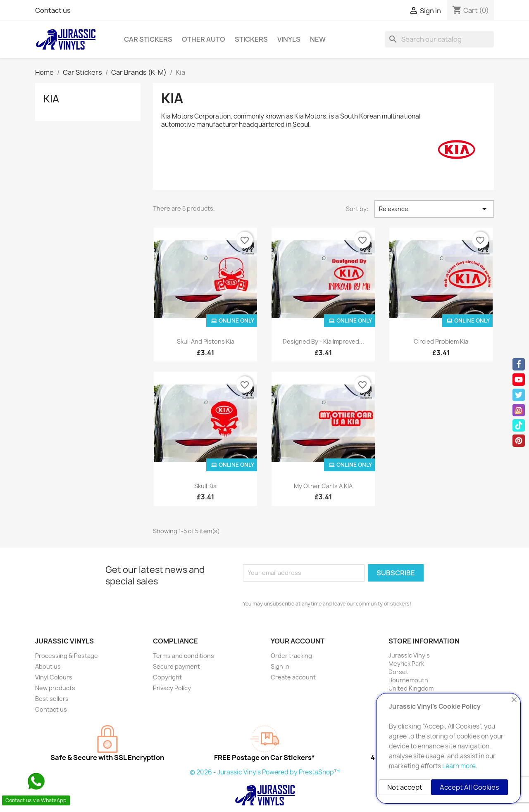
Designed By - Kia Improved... (323, 341)
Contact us (53, 10)
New (318, 39)
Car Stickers (148, 39)
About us (48, 666)
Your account (298, 641)
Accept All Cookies (469, 787)
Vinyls (289, 39)
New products (55, 688)
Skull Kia (205, 486)
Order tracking (291, 656)
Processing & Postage (67, 656)
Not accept (405, 787)
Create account (293, 677)
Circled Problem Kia (441, 341)
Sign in (280, 666)
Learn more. (460, 766)
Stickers (251, 39)
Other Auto (204, 39)
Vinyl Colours (54, 677)
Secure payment (176, 666)
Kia (51, 99)
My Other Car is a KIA (323, 486)
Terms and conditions (183, 656)
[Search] (439, 39)
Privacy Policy (172, 688)
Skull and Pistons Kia (206, 341)
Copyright (167, 677)
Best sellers (52, 699)
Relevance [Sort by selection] (434, 209)
